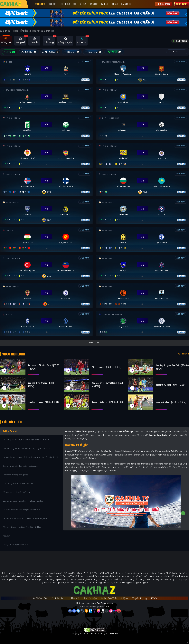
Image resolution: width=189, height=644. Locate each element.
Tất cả (114, 52)
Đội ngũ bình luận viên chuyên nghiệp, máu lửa (23, 501)
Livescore (94, 4)
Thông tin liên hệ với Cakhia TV (16, 545)
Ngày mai (93, 52)
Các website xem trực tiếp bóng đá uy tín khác (22, 527)
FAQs (154, 598)
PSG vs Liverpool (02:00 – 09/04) (106, 367)
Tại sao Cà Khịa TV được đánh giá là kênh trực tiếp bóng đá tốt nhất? (31, 457)
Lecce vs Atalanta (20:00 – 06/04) (171, 402)
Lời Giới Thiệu (12, 422)
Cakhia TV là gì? (10, 431)
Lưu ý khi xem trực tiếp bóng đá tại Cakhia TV (22, 510)
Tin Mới (115, 4)
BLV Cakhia (50, 52)
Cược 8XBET (182, 4)
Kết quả (83, 4)
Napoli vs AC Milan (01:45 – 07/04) (171, 385)
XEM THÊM (182, 354)
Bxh (75, 4)
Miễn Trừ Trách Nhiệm (114, 598)
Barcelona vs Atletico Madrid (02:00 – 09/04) (43, 367)
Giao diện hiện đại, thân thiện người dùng (20, 466)
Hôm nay (72, 52)
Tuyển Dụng (126, 4)
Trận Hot (29, 52)
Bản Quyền (90, 598)
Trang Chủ (40, 4)
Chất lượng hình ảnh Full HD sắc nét (18, 483)
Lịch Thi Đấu (65, 4)
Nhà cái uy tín (164, 4)
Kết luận (6, 536)
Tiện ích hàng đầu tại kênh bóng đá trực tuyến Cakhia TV (26, 449)
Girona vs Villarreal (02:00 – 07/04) (107, 402)
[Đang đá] (47, 71)
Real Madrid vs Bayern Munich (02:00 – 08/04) (108, 385)
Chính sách (59, 598)
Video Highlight (14, 354)
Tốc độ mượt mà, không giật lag (16, 492)
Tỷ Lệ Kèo (105, 4)
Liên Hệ (74, 598)
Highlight (52, 4)
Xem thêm (94, 343)
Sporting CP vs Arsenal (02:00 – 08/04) (42, 385)
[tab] (6, 41)
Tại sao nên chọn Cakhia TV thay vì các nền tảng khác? (26, 518)
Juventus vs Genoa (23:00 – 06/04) (43, 402)
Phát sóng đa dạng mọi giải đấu (16, 475)
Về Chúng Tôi (40, 598)
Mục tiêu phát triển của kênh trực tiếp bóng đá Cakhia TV (27, 440)
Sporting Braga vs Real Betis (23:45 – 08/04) (172, 367)
